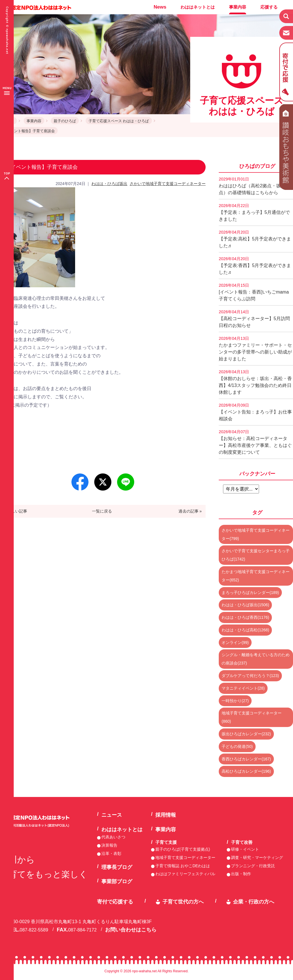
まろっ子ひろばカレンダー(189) (250, 593)
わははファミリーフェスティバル (185, 874)
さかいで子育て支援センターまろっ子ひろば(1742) (256, 555)
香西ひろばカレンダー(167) (246, 759)
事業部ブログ (117, 881)
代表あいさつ (113, 837)
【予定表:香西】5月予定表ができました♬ (255, 266)
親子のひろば (65, 121)
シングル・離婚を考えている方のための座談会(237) (256, 659)
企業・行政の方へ (254, 902)
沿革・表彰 (111, 854)
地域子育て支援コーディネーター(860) (252, 717)
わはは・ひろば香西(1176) (245, 617)
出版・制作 (241, 874)
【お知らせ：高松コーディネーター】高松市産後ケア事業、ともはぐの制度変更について (255, 442)
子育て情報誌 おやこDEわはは (183, 866)
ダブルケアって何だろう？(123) (250, 676)
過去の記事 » (190, 511)
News (160, 7)
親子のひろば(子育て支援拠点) (183, 849)
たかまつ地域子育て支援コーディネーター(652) (256, 576)
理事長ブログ (117, 867)
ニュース (112, 815)
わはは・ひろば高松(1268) (245, 630)
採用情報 (166, 815)
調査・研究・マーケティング (257, 857)
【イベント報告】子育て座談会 (29, 131)
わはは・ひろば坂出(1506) (245, 605)
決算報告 (109, 845)
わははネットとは (198, 7)
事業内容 (238, 7)
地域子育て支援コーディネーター (185, 857)
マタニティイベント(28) (243, 688)
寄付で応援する (115, 902)
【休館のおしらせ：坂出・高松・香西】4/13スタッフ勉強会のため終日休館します (255, 382)
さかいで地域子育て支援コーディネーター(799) (256, 534)
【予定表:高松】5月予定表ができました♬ (255, 239)
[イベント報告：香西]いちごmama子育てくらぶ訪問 (254, 292)
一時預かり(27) (235, 701)
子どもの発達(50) (237, 746)
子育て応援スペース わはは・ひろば (119, 121)
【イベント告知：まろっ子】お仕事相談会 (255, 412)
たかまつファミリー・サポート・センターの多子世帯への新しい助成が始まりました (255, 349)
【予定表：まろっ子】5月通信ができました (254, 212)
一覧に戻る (102, 511)
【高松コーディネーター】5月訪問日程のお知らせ (254, 319)
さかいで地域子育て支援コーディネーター (168, 184)
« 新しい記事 (16, 511)
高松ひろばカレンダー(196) (246, 771)
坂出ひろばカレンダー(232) (246, 734)
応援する (269, 7)
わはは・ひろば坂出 (109, 184)
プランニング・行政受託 (253, 866)
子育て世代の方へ (183, 902)
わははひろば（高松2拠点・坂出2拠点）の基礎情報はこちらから (256, 186)
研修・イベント (245, 849)
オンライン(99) (235, 642)
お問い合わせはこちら (131, 930)
